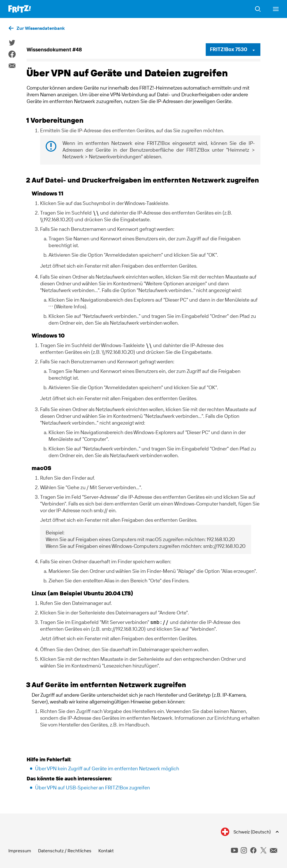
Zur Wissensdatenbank (41, 28)
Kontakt (106, 851)
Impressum (20, 851)
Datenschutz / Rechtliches (65, 851)
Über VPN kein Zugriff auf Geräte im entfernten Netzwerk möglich (107, 768)
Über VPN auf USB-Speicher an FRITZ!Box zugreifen (92, 788)
